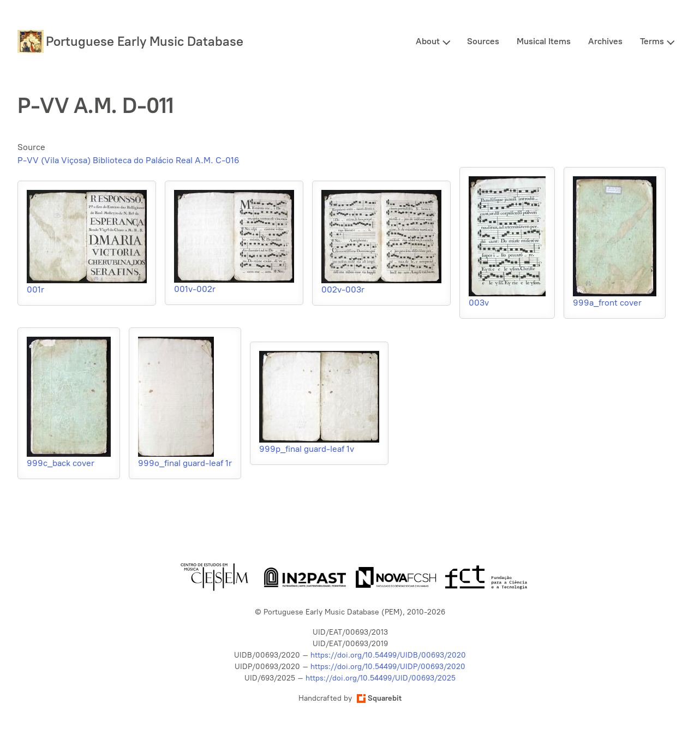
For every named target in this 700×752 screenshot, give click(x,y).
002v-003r (343, 290)
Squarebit (379, 698)
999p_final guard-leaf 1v (307, 449)
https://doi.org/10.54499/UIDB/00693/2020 (388, 655)
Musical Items (544, 41)
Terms (652, 41)
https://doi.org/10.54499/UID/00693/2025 (381, 678)
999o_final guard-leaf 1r (185, 463)
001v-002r (195, 289)
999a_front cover (607, 303)
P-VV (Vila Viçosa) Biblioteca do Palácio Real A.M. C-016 (128, 160)
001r (35, 290)
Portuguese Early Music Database (145, 41)
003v (479, 303)
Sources (483, 41)
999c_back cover (61, 463)
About (428, 41)
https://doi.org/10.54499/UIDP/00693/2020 (388, 667)
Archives (605, 41)
